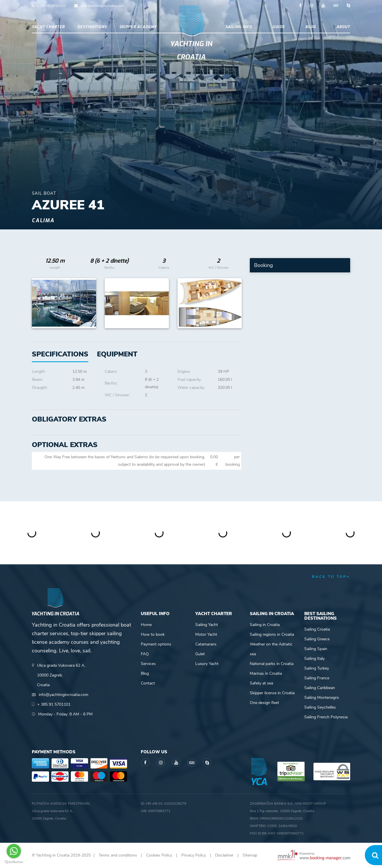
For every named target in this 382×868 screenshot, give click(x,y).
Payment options (156, 644)
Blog (311, 27)
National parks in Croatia (272, 664)
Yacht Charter (48, 27)
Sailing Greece (317, 639)
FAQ (145, 654)
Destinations (92, 27)
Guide (279, 27)
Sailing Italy (314, 659)
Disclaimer (224, 855)
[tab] (117, 354)
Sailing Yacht (207, 625)
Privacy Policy (194, 855)
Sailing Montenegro (322, 698)
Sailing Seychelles (320, 707)
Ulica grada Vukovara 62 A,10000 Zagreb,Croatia (61, 675)
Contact (148, 683)
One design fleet (264, 703)
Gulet (200, 654)
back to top (331, 577)
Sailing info (239, 27)
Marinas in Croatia (266, 673)
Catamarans (206, 644)
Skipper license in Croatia (272, 693)
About (343, 27)
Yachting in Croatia (191, 50)
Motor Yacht (206, 634)
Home (146, 625)
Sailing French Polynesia (326, 717)
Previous (39, 303)
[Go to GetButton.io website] (14, 862)
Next (234, 303)
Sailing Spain (316, 649)
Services (148, 664)
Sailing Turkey (317, 668)
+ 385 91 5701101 (52, 6)
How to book (153, 634)
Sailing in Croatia (265, 625)
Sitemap (250, 855)
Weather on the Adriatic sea (271, 649)
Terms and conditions (118, 855)
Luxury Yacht (207, 664)
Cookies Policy (159, 855)
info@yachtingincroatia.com (102, 6)
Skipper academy (138, 27)
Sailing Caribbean (320, 688)
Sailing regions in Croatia (272, 634)
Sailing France (317, 678)
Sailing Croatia (317, 629)
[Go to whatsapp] (14, 851)
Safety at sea (261, 683)
